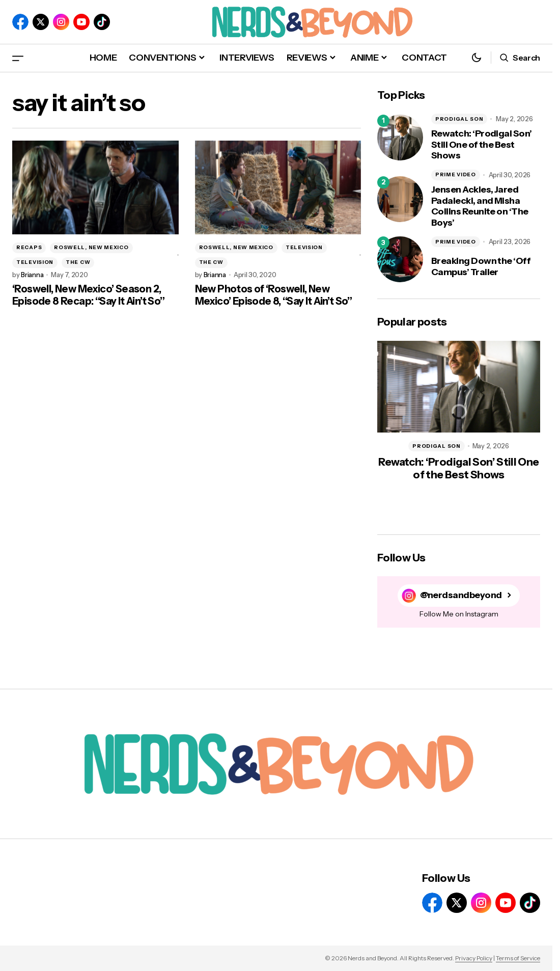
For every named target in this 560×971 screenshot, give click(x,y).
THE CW (78, 262)
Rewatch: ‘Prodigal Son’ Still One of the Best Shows (482, 145)
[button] (18, 58)
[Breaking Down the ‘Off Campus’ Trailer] (400, 259)
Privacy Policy (474, 958)
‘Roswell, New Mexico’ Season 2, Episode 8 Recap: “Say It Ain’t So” (89, 295)
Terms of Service (518, 958)
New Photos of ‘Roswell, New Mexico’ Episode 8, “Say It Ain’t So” (274, 295)
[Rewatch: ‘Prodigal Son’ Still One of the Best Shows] (400, 138)
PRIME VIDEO (456, 174)
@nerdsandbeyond (461, 595)
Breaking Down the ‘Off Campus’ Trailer (481, 267)
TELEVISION (35, 262)
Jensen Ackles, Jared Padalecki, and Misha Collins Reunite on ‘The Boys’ (480, 206)
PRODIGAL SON (459, 119)
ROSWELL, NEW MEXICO (91, 247)
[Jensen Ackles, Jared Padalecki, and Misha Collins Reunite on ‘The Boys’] (400, 199)
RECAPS (29, 247)
